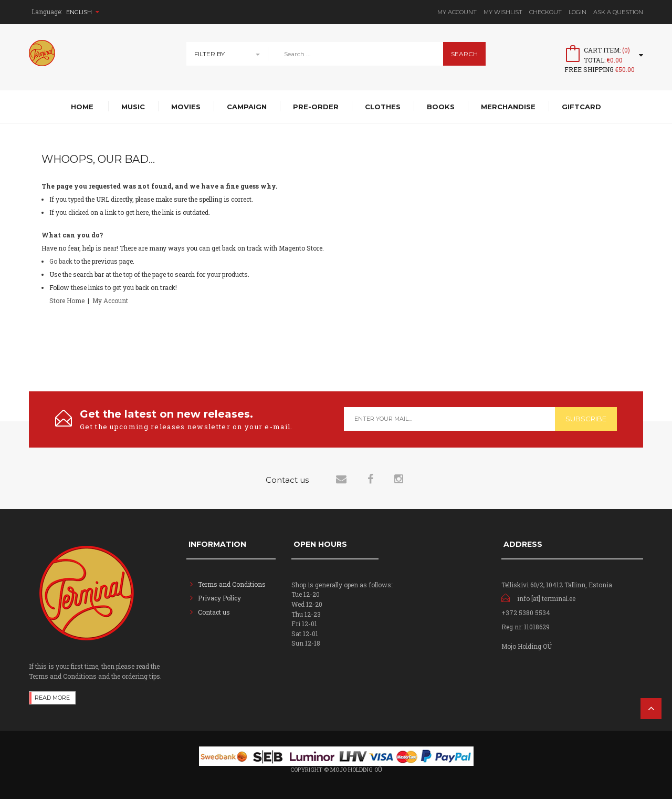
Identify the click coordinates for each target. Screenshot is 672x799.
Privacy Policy (219, 598)
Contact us (214, 612)
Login (577, 12)
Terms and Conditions (232, 584)
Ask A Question (618, 12)
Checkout (545, 12)
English (83, 12)
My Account (457, 12)
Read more (52, 698)
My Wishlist (503, 12)
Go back (61, 261)
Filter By (209, 54)
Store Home (67, 300)
